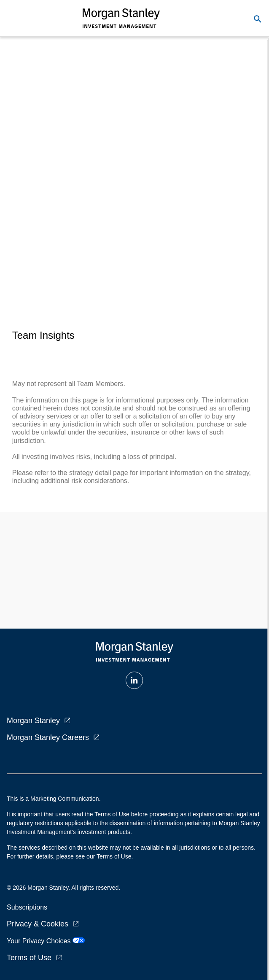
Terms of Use (29, 958)
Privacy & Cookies (38, 924)
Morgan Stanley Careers (48, 737)
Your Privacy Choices (46, 941)
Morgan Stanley (33, 721)
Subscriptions (27, 907)
